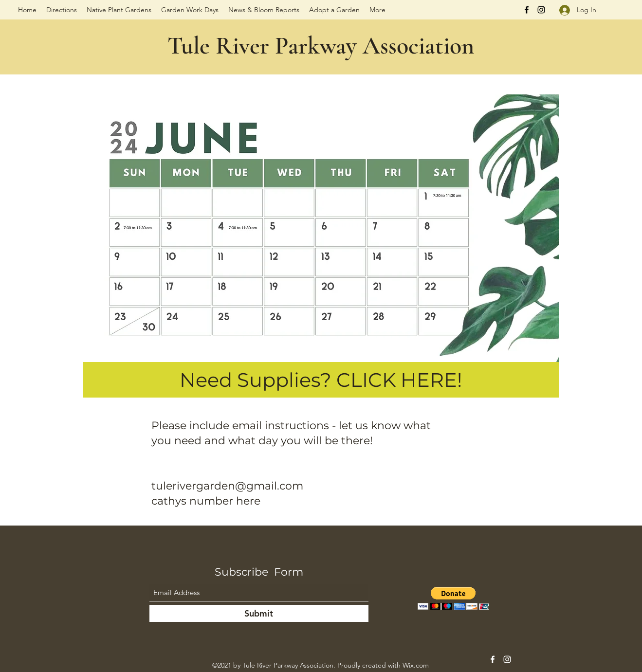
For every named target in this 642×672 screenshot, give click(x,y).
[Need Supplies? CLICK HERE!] (321, 380)
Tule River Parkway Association (321, 46)
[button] (453, 598)
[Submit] (259, 613)
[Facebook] (527, 10)
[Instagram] (541, 10)
